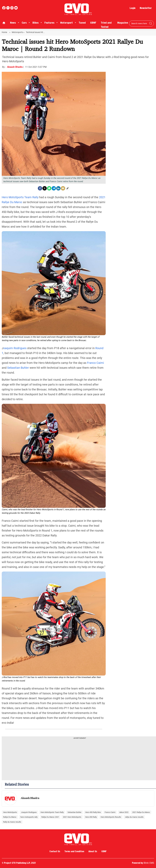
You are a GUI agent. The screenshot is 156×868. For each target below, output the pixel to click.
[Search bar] (139, 23)
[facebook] (4, 9)
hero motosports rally (29, 817)
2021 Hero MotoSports (72, 817)
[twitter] (8, 9)
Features (49, 23)
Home (5, 32)
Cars (24, 23)
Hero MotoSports (10, 812)
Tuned (82, 23)
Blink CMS (149, 863)
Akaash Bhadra (15, 67)
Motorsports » (18, 32)
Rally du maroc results (12, 822)
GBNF (93, 23)
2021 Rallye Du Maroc (141, 812)
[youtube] (12, 9)
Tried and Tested (106, 25)
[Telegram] (54, 188)
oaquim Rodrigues (15, 348)
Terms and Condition (74, 851)
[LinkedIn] (58, 188)
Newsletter (146, 8)
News (13, 23)
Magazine (123, 23)
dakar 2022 (124, 812)
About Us (93, 851)
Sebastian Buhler (18, 368)
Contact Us (55, 851)
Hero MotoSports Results (111, 817)
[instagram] (16, 9)
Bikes (36, 23)
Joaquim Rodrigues (29, 812)
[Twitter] (45, 188)
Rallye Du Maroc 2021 (50, 817)
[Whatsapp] (49, 188)
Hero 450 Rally (91, 817)
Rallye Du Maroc (10, 817)
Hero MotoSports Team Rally (20, 197)
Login (133, 8)
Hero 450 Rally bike (93, 812)
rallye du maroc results (134, 817)
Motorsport (66, 23)
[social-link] (68, 188)
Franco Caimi (95, 363)
